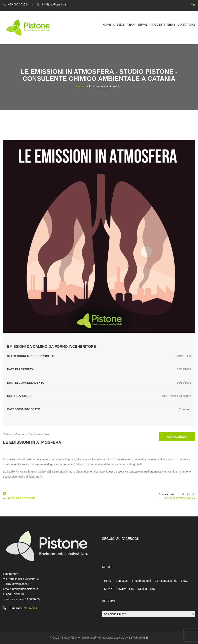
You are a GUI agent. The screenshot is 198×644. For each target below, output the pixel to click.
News (171, 25)
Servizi (143, 25)
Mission (119, 25)
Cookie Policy (147, 589)
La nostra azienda (166, 581)
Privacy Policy (125, 589)
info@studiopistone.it (55, 4)
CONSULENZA (177, 437)
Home (107, 25)
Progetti (158, 25)
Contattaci (186, 25)
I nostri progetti (142, 581)
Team (131, 25)
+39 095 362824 (18, 4)
